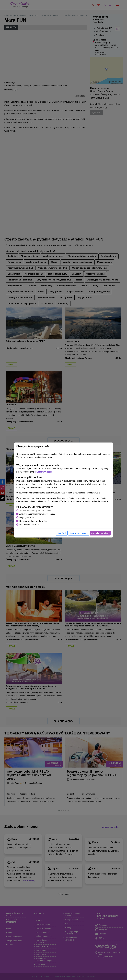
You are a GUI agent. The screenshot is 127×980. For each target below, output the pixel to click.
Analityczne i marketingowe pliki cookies (37, 514)
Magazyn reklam (27, 518)
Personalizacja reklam (29, 525)
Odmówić (62, 533)
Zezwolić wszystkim (100, 533)
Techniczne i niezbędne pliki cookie (35, 510)
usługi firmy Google (43, 472)
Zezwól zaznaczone (79, 533)
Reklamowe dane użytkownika (33, 521)
